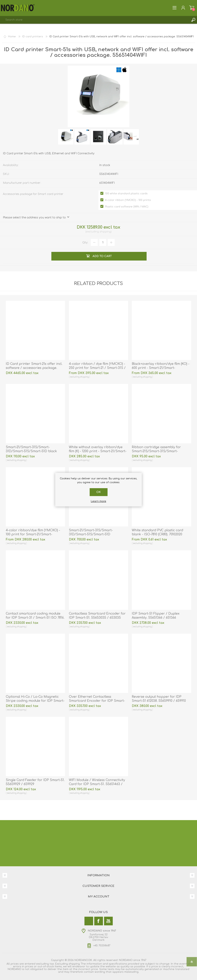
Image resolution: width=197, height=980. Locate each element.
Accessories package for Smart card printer (33, 194)
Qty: (85, 243)
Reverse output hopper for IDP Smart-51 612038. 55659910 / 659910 (159, 699)
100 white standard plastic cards (126, 194)
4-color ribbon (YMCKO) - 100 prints (128, 200)
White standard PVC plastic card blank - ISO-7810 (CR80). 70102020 (157, 532)
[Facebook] (99, 921)
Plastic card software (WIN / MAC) (127, 207)
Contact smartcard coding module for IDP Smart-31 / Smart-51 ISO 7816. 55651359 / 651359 (35, 618)
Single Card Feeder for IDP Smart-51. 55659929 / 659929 (35, 782)
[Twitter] (89, 921)
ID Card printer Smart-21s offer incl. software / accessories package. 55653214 (34, 368)
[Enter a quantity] (103, 242)
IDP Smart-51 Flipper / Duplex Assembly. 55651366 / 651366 (156, 616)
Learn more (98, 501)
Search (193, 20)
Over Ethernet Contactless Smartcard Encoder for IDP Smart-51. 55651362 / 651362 (97, 701)
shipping (105, 232)
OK (99, 492)
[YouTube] (108, 921)
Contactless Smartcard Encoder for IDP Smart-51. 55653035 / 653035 (97, 616)
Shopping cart (192, 8)
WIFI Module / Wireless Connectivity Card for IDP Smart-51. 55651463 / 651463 (97, 784)
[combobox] (95, 20)
